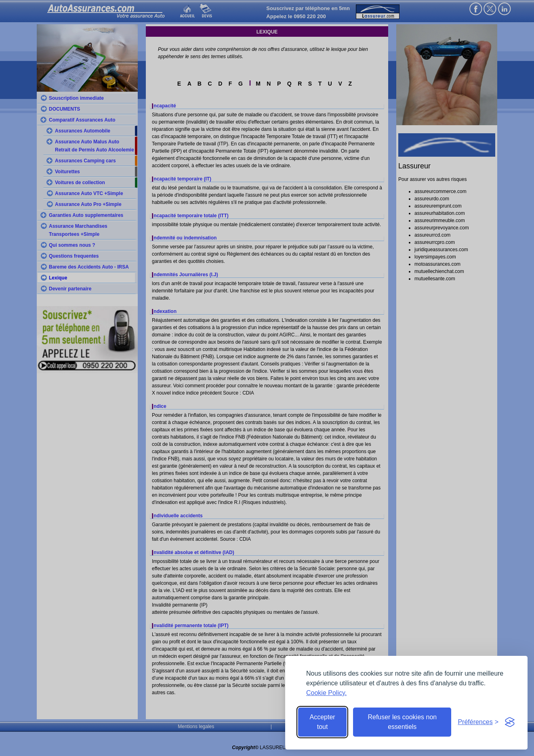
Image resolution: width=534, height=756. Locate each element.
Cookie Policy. (326, 693)
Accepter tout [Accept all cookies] (323, 722)
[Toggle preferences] (478, 722)
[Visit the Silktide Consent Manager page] (510, 722)
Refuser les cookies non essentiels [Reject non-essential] (402, 722)
